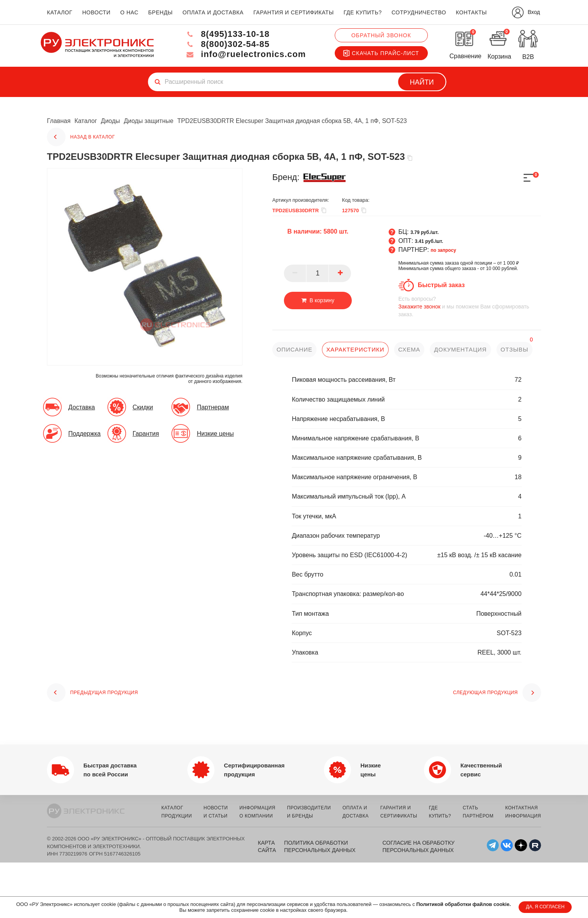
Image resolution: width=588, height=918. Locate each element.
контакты (471, 12)
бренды (160, 12)
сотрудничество (419, 12)
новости (96, 12)
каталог (60, 12)
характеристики (355, 349)
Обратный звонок (381, 35)
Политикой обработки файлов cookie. (463, 904)
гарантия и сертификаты (294, 12)
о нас (129, 12)
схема (409, 349)
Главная (59, 121)
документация (461, 349)
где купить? (363, 12)
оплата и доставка (213, 12)
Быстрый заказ (441, 285)
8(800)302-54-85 (227, 44)
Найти (422, 82)
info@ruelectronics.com (245, 54)
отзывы (515, 349)
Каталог (86, 121)
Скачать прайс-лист (381, 53)
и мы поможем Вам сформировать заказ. (470, 306)
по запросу (443, 250)
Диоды (110, 121)
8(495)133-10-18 (227, 34)
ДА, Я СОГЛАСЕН (545, 907)
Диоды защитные (149, 121)
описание (295, 349)
